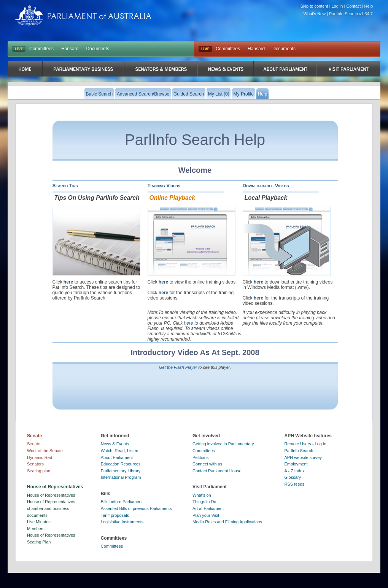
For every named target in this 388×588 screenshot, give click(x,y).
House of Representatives (51, 495)
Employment (296, 464)
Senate (34, 444)
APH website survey (303, 457)
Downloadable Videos (266, 186)
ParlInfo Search (299, 451)
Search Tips (65, 186)
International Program (121, 477)
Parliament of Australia (83, 15)
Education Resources (121, 464)
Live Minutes (39, 522)
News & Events (115, 444)
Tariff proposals (115, 515)
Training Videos (164, 186)
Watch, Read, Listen (120, 451)
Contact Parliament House (217, 471)
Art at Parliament (208, 508)
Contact (353, 6)
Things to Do (204, 502)
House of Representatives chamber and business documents (51, 508)
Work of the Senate (45, 451)
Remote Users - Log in (305, 444)
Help (368, 6)
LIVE (19, 49)
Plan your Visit (206, 515)
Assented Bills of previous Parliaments (136, 508)
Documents (98, 49)
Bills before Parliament (122, 502)
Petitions (200, 457)
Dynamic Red (40, 457)
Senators (35, 464)
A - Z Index (295, 471)
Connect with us (207, 464)
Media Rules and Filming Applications (227, 522)
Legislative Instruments (122, 522)
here (68, 282)
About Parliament (117, 457)
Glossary (293, 477)
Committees (41, 49)
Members (36, 529)
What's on (202, 495)
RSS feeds (295, 484)
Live (205, 49)
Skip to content (314, 6)
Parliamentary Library (121, 471)
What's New (315, 14)
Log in (337, 6)
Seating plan (39, 471)
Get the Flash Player (178, 367)
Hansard (70, 49)
